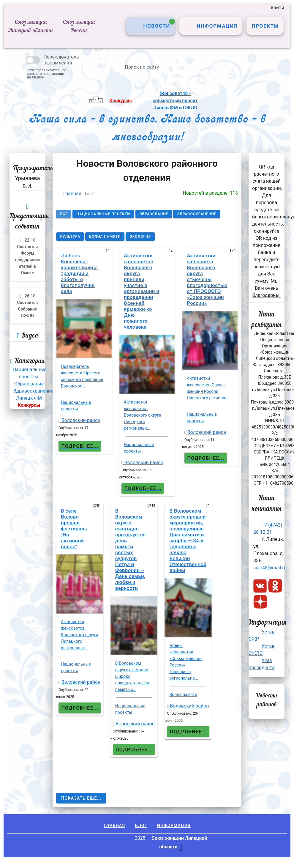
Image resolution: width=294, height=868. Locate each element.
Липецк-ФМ (29, 398)
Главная (72, 194)
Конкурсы (29, 405)
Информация (174, 826)
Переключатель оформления (61, 60)
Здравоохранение (33, 391)
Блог (141, 826)
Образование (29, 384)
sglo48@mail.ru (270, 568)
